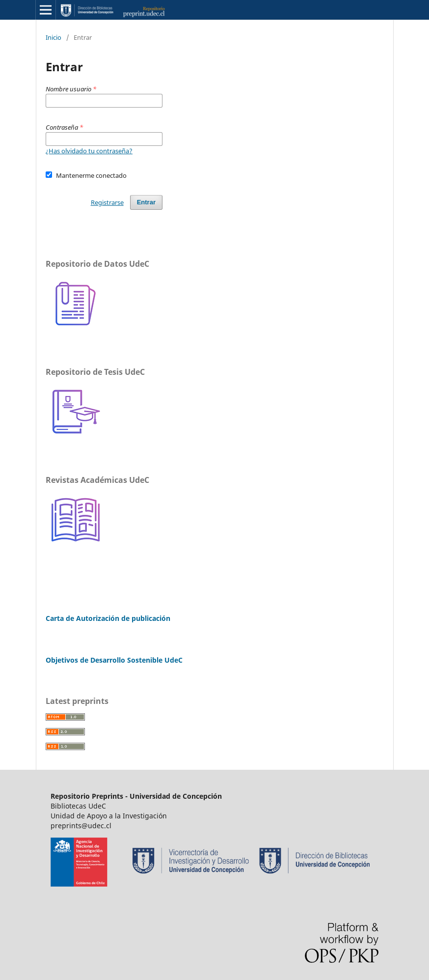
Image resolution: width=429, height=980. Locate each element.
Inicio (54, 37)
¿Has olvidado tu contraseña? (89, 151)
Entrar (146, 202)
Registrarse (107, 202)
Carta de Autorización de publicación (108, 618)
